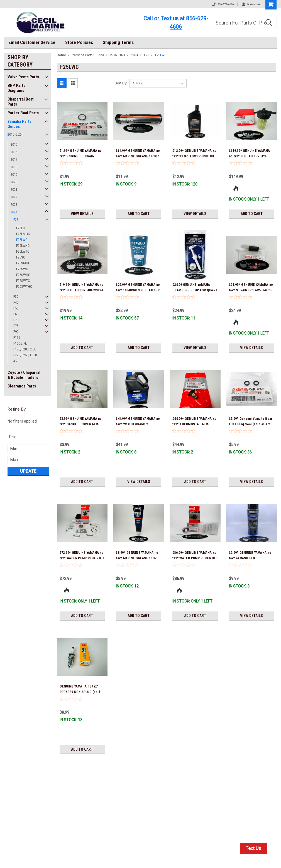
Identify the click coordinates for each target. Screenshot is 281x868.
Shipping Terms (118, 42)
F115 (17, 337)
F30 (16, 297)
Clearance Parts (22, 386)
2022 (14, 197)
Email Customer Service (32, 42)
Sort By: (121, 83)
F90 (16, 332)
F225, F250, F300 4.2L (25, 358)
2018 (14, 167)
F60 (16, 314)
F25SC (21, 257)
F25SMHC (23, 263)
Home (61, 55)
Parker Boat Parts (23, 113)
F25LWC (22, 240)
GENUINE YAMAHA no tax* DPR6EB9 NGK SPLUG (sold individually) (80, 692)
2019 (14, 175)
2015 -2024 (15, 134)
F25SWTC (23, 281)
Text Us (253, 848)
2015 (14, 144)
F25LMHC (23, 234)
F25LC (21, 228)
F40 (16, 302)
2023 (14, 205)
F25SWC (22, 269)
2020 (14, 182)
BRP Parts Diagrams (16, 88)
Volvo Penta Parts (23, 77)
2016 (14, 152)
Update (28, 471)
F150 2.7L (20, 343)
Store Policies (79, 42)
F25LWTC (23, 251)
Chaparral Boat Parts (21, 102)
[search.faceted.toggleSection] (17, 437)
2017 (14, 159)
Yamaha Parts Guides (19, 124)
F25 (16, 220)
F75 (16, 326)
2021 (14, 190)
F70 (16, 320)
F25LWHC (23, 246)
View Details (82, 214)
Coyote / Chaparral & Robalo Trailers (24, 375)
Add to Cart (139, 214)
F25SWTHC (24, 287)
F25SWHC (23, 275)
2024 (14, 212)
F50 (16, 308)
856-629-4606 (223, 4)
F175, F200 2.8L (25, 349)
